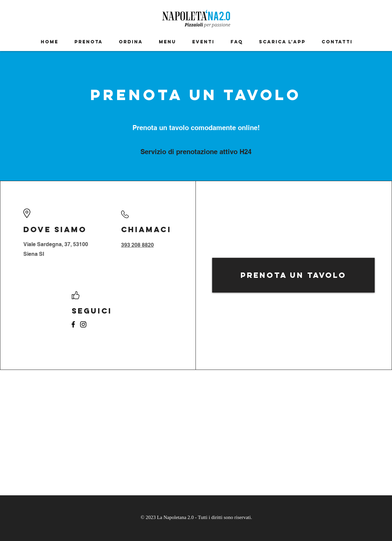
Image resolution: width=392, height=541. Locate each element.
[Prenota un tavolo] (293, 275)
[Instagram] (83, 324)
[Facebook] (73, 324)
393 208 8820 (137, 245)
